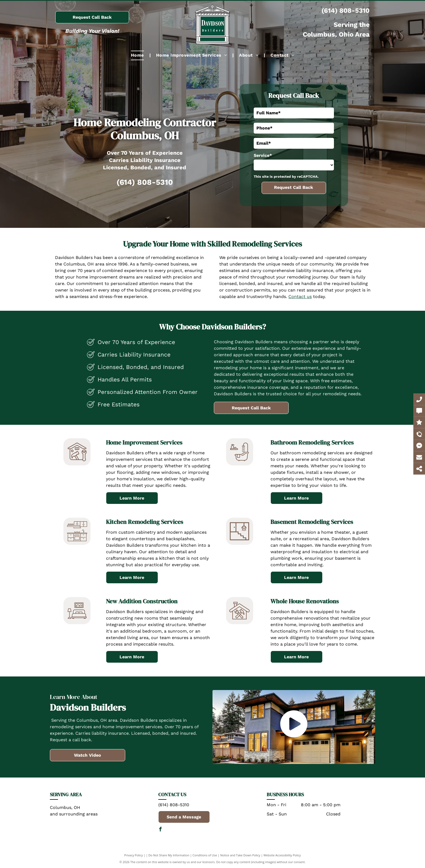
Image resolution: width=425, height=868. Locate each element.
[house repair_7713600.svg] (77, 464)
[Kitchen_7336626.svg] (77, 543)
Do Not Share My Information (169, 855)
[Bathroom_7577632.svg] (239, 464)
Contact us (300, 297)
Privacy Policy (133, 855)
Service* (263, 155)
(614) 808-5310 (345, 11)
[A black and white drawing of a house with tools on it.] (239, 623)
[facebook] (160, 830)
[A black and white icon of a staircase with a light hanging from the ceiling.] (239, 543)
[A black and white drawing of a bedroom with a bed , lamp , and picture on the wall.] (77, 623)
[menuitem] (138, 55)
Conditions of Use (205, 855)
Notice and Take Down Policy (240, 855)
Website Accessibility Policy (282, 855)
